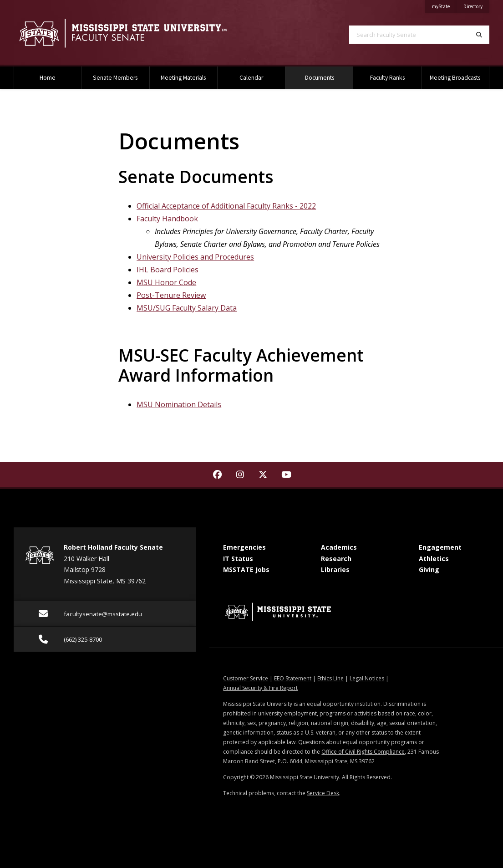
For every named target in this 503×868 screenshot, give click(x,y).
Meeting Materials (183, 78)
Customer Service (246, 678)
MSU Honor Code (166, 282)
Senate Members (115, 78)
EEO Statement (293, 678)
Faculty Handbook (167, 219)
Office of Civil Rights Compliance (363, 752)
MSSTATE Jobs (246, 569)
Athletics (434, 559)
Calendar (251, 78)
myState (444, 5)
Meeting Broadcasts (455, 78)
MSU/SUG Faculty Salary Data (187, 308)
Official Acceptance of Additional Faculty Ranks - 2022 (226, 206)
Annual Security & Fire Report (260, 688)
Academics (339, 547)
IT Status (238, 559)
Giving (429, 569)
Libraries (335, 569)
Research (336, 559)
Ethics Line (330, 678)
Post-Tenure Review (171, 295)
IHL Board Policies (168, 270)
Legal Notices (367, 678)
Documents (329, 74)
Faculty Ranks (387, 78)
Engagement (440, 547)
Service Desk (323, 793)
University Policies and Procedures (195, 257)
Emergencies (244, 547)
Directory (476, 5)
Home (48, 78)
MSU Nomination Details (179, 404)
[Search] (479, 35)
